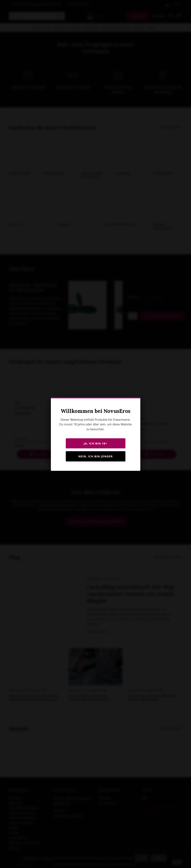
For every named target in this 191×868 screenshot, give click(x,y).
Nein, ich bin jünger (95, 456)
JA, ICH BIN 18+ (95, 443)
